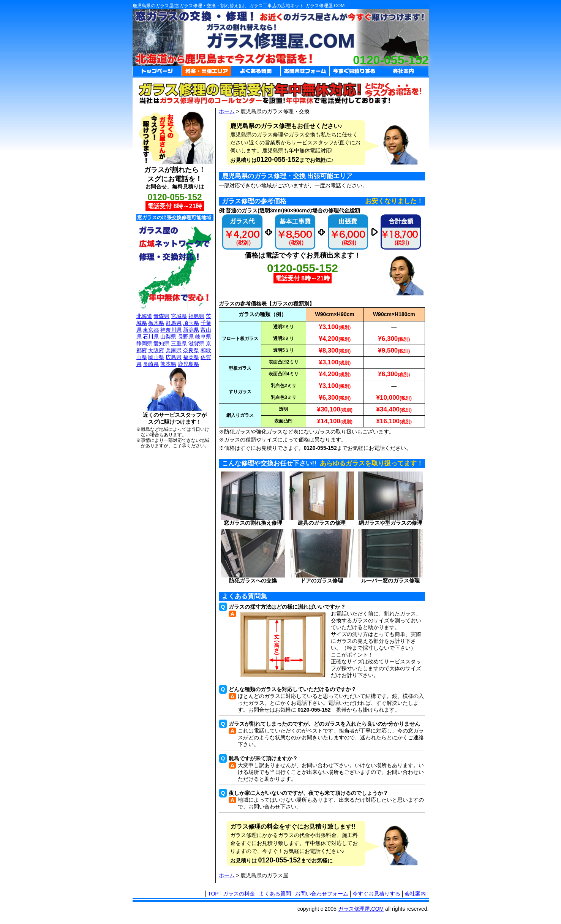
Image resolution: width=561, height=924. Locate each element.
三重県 (179, 343)
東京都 (151, 330)
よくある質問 (275, 894)
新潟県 (191, 330)
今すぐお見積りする (376, 894)
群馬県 (174, 323)
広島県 (174, 357)
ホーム (227, 111)
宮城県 (179, 316)
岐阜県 (203, 337)
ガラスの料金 (239, 894)
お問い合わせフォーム (322, 894)
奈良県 (191, 350)
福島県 (196, 316)
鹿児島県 (188, 364)
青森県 (161, 316)
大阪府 (156, 350)
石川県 (151, 337)
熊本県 (168, 364)
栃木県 (156, 323)
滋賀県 (196, 343)
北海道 (144, 316)
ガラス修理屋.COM (361, 909)
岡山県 (156, 357)
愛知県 (161, 343)
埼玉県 (191, 323)
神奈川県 (171, 330)
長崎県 (151, 364)
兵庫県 (174, 350)
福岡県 (191, 357)
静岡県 (144, 343)
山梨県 (168, 337)
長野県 (186, 337)
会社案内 (415, 894)
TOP (213, 894)
